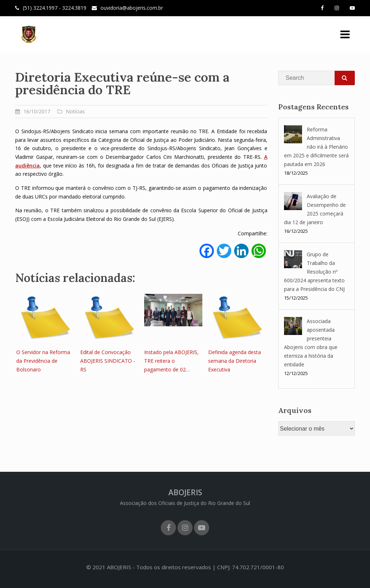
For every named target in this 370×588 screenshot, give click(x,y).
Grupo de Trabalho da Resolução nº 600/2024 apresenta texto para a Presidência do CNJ (314, 272)
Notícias (75, 111)
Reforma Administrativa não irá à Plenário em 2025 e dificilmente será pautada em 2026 (316, 147)
